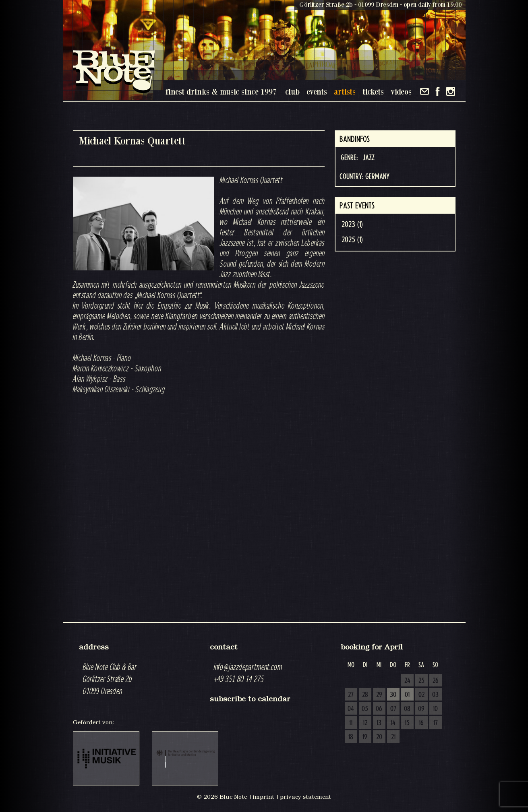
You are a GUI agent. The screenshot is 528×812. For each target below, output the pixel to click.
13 (379, 723)
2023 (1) (352, 225)
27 (351, 695)
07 (393, 709)
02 (421, 695)
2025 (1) (352, 240)
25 (421, 681)
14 (393, 723)
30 (393, 695)
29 (379, 695)
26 (436, 681)
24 (407, 681)
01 (407, 695)
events (317, 92)
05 (365, 709)
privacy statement (305, 797)
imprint (263, 797)
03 (435, 695)
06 (379, 709)
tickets (373, 92)
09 (421, 709)
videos (401, 92)
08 (407, 709)
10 (435, 709)
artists (345, 92)
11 (351, 723)
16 (421, 723)
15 (407, 723)
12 (365, 723)
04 (351, 709)
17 (436, 723)
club (292, 92)
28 (365, 695)
